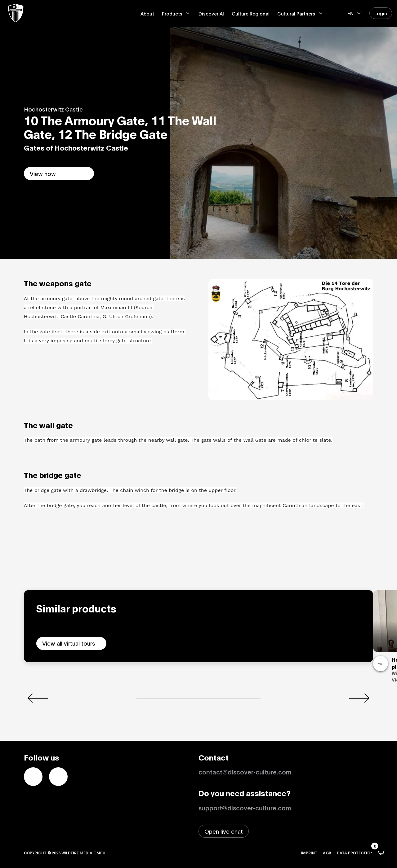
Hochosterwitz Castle (53, 109)
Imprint (309, 853)
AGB (327, 853)
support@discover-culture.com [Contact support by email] (245, 808)
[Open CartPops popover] (381, 853)
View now (43, 173)
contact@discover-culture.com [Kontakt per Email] (245, 772)
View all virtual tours (69, 643)
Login (381, 13)
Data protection (355, 853)
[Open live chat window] (224, 831)
